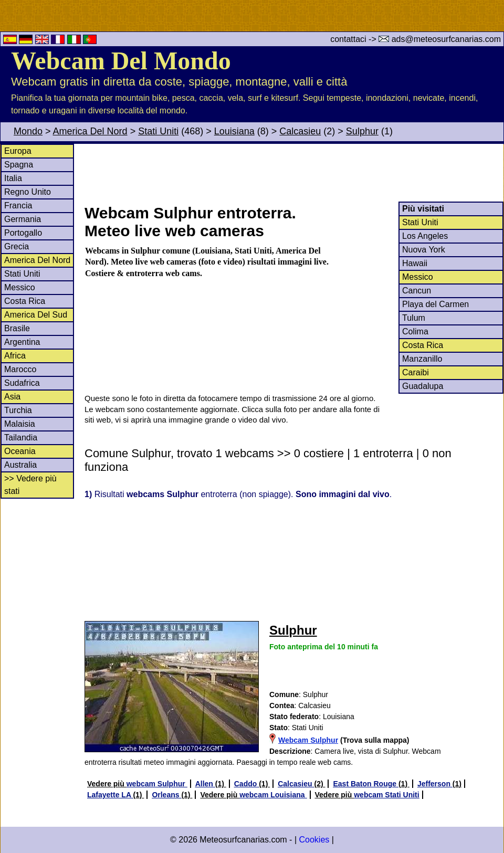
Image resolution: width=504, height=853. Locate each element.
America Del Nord (90, 131)
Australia (20, 465)
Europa (18, 151)
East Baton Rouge (365, 784)
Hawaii (415, 263)
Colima (415, 331)
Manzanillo (422, 359)
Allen (205, 784)
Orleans (166, 795)
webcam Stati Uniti (386, 795)
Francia (18, 206)
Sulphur (362, 131)
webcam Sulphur (157, 784)
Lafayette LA (110, 795)
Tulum (414, 318)
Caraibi (416, 372)
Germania (23, 219)
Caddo (246, 784)
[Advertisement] (293, 173)
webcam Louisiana (273, 795)
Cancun (417, 291)
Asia (12, 397)
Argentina (22, 342)
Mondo (28, 131)
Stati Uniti (158, 131)
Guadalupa (423, 386)
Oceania (20, 451)
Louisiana (234, 131)
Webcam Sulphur (308, 740)
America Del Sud (36, 315)
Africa (15, 356)
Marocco (20, 369)
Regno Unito (28, 192)
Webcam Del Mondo (121, 61)
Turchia (18, 410)
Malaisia (20, 424)
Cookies (314, 840)
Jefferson (435, 784)
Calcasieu (300, 131)
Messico (20, 287)
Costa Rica (25, 301)
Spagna (19, 165)
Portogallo (23, 233)
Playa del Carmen (435, 304)
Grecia (17, 246)
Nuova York (424, 250)
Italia (13, 178)
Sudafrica (22, 383)
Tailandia (21, 438)
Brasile (17, 328)
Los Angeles (425, 236)
